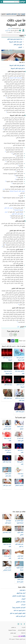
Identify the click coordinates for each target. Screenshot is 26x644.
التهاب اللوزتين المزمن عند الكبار (18, 613)
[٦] (5, 245)
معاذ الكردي (8, 30)
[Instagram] (18, 624)
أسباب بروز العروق (21, 593)
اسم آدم (23, 605)
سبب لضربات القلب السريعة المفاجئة (14, 190)
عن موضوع (14, 627)
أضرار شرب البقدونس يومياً (19, 608)
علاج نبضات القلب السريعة (16, 78)
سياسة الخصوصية (12, 630)
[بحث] (18, 2)
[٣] (16, 155)
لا (11, 335)
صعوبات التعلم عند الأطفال (19, 596)
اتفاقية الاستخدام (22, 630)
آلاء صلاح (10, 28)
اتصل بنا (24, 627)
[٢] (3, 129)
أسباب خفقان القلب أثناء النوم (14, 213)
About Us (23, 633)
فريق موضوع (13, 633)
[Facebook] (24, 624)
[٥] (15, 175)
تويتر (9, 341)
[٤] (6, 161)
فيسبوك (13, 341)
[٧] (19, 304)
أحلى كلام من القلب (21, 616)
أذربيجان (23, 599)
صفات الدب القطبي (21, 602)
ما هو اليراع (22, 590)
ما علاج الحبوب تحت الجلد (19, 610)
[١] (6, 97)
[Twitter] (21, 624)
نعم (15, 335)
